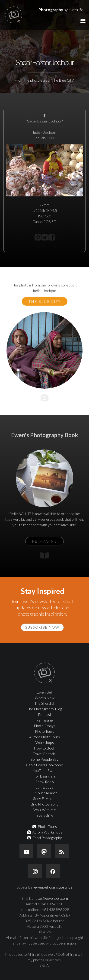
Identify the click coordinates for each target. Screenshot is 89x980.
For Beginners (45, 776)
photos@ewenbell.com (50, 898)
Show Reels (45, 782)
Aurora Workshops (44, 832)
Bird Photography (44, 804)
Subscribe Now (42, 627)
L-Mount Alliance (45, 793)
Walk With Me (45, 810)
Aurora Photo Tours (44, 737)
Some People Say (44, 759)
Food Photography (44, 838)
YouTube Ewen (45, 770)
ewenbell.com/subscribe (53, 887)
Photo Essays (44, 726)
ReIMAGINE (44, 541)
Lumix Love (44, 787)
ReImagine (44, 720)
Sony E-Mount (44, 798)
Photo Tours (44, 731)
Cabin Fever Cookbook (44, 765)
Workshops (45, 742)
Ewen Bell (44, 692)
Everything (45, 815)
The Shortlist (44, 703)
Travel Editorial (44, 754)
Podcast (45, 714)
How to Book (44, 748)
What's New (45, 698)
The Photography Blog (44, 709)
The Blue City (45, 301)
